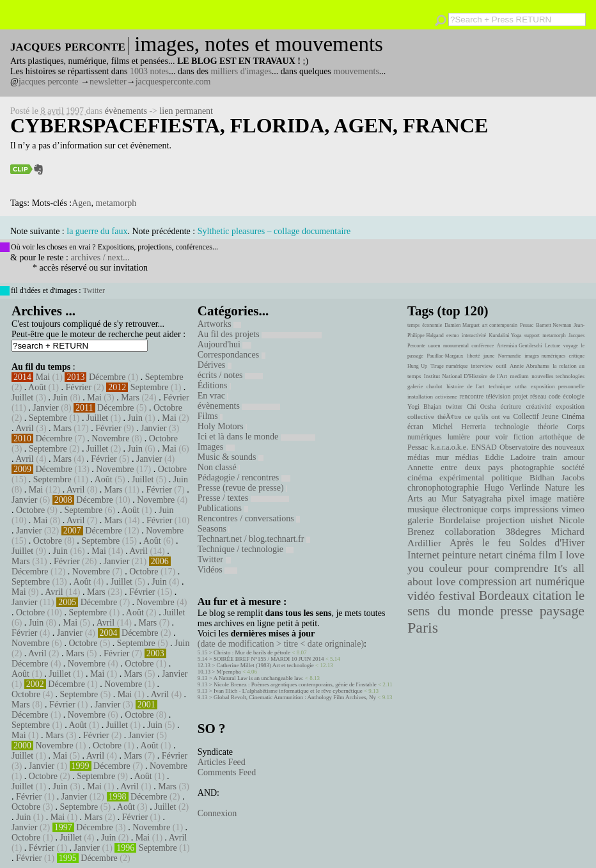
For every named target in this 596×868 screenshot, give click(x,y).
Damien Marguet (462, 325)
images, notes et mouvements (259, 44)
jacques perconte (49, 82)
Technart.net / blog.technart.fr (254, 539)
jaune (489, 356)
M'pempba (229, 672)
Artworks (219, 324)
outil (501, 366)
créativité (538, 406)
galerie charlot (425, 386)
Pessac (527, 325)
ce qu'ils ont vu (487, 416)
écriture (511, 406)
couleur (446, 568)
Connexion (217, 813)
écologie (574, 396)
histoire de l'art (465, 386)
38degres (523, 531)
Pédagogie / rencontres (244, 477)
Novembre (110, 438)
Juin (60, 398)
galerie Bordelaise (444, 520)
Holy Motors (222, 426)
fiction (524, 437)
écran (415, 427)
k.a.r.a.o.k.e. (449, 447)
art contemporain (500, 325)
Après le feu (480, 543)
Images (216, 447)
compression (488, 581)
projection (506, 520)
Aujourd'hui (225, 344)
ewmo (453, 335)
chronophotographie (443, 488)
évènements (126, 111)
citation (552, 596)
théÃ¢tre (450, 416)
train (550, 457)
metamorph (116, 203)
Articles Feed (222, 762)
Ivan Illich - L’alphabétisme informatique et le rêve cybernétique (288, 691)
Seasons (214, 529)
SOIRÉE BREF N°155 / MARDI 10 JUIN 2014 (269, 659)
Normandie (510, 356)
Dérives (215, 365)
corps (501, 509)
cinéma (521, 555)
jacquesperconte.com (173, 82)
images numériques (545, 356)
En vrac (213, 396)
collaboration (470, 532)
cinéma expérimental (446, 477)
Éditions (214, 385)
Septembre (164, 377)
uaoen (434, 346)
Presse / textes (243, 498)
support (532, 335)
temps (413, 325)
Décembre (107, 377)
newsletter (108, 82)
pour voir (492, 437)
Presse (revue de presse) (242, 488)
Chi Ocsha (481, 406)
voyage (571, 346)
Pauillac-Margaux (445, 356)
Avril (25, 428)
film (547, 555)
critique (577, 356)
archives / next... (100, 257)
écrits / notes (230, 375)
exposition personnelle (558, 386)
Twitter (93, 290)
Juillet (22, 398)
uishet (542, 520)
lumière (459, 437)
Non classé (219, 467)
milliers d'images (241, 71)
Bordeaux (504, 596)
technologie (512, 427)
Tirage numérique (449, 366)
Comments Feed (227, 772)
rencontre (472, 396)
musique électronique (447, 509)
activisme (446, 397)
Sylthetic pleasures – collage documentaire (274, 231)
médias (467, 457)
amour (574, 457)
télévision (498, 396)
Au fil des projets (260, 334)
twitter (454, 406)
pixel (516, 499)
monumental (456, 346)
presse (516, 611)
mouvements (356, 71)
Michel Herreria (459, 427)
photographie (533, 468)
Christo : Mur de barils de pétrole (252, 652)
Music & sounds (231, 457)
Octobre (168, 408)
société (573, 468)
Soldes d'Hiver (552, 543)
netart (490, 555)
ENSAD (483, 447)
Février (78, 387)
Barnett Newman (553, 325)
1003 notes (149, 71)
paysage (562, 611)
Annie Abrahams (529, 366)
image (541, 499)
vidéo (421, 596)
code (555, 396)
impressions (536, 509)
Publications (223, 508)
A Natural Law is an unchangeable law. (259, 678)
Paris (423, 627)
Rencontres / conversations (249, 518)
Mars (130, 398)
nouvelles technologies (558, 376)
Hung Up (417, 366)
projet (520, 396)
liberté (473, 356)
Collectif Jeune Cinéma (549, 416)
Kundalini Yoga (506, 335)
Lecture (553, 346)
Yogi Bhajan (424, 406)
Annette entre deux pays (455, 468)
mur (442, 457)
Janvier (45, 408)
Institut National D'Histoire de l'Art (466, 376)
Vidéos (217, 570)
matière (571, 498)
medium (519, 376)
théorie (548, 427)
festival (457, 596)
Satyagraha (482, 499)
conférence (482, 346)
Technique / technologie (246, 549)
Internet (423, 555)
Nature (557, 488)
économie (432, 325)
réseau (538, 396)
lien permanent (186, 111)
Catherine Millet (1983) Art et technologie (265, 665)
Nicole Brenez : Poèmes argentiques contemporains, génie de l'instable (295, 684)
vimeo (573, 509)
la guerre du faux (97, 231)
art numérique (552, 581)
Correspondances (231, 355)
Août (37, 387)
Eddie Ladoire (510, 457)
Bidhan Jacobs (557, 477)
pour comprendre (508, 568)
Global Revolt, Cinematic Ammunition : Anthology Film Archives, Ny (295, 697)
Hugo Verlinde (512, 488)
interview (482, 366)
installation (420, 397)
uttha (521, 386)
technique (500, 386)
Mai (43, 377)
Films (210, 416)
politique (507, 477)
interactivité (474, 335)
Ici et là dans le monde (256, 437)
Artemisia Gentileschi (520, 346)
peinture (459, 555)
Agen (81, 203)
